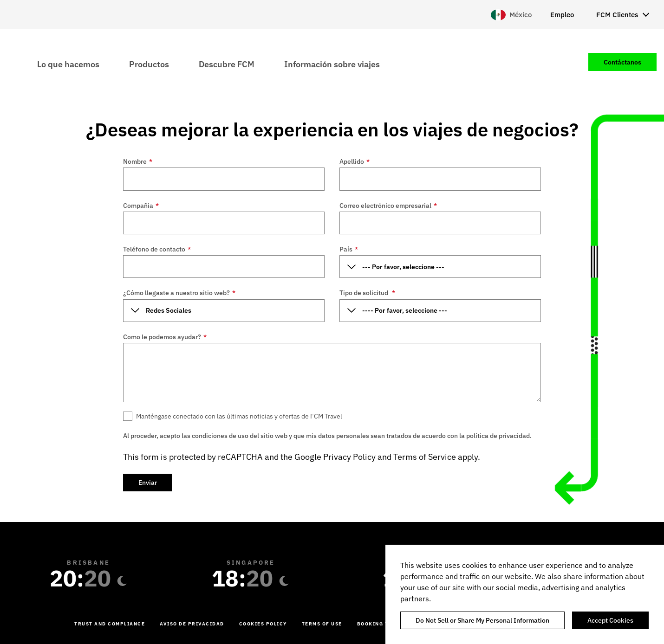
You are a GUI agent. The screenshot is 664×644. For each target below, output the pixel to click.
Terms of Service (425, 457)
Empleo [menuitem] (562, 15)
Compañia (141, 206)
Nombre (138, 161)
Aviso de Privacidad (192, 624)
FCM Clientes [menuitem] (617, 15)
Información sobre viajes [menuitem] (332, 64)
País (349, 249)
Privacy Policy (349, 457)
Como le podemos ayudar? (165, 337)
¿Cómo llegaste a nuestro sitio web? (179, 293)
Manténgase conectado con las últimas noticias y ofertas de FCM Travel (239, 416)
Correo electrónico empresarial (388, 206)
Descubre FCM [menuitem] (227, 64)
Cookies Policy (263, 624)
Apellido (355, 161)
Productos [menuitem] (149, 64)
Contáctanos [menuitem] (622, 62)
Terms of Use (322, 624)
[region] (525, 594)
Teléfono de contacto (157, 249)
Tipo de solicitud (367, 293)
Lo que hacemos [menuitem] (68, 64)
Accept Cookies (610, 620)
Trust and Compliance (110, 624)
